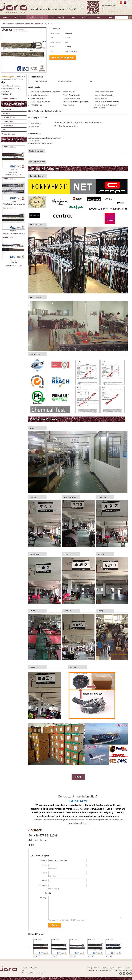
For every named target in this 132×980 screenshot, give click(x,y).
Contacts (86, 17)
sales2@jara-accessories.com (116, 12)
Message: (44, 898)
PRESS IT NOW (78, 801)
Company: (43, 886)
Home (6, 17)
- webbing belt (8, 121)
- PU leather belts (9, 117)
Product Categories (37, 17)
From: (45, 865)
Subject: (44, 860)
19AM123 (37, 956)
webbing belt (38, 24)
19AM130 (109, 956)
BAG (4, 129)
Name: (45, 873)
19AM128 (73, 956)
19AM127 (14, 170)
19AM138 (14, 260)
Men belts (28, 24)
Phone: (45, 881)
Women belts (7, 109)
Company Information (66, 81)
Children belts (8, 125)
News (73, 17)
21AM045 (14, 202)
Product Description (41, 81)
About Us (19, 17)
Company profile (58, 17)
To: (46, 893)
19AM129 (91, 956)
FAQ (98, 17)
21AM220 (14, 231)
